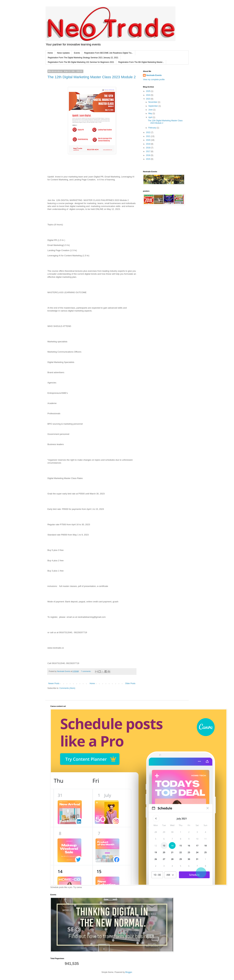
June (151, 110)
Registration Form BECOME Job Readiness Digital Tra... (109, 53)
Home (50, 53)
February (153, 128)
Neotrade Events (154, 75)
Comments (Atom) (67, 688)
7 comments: (86, 671)
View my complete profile (154, 80)
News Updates (63, 53)
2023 (149, 99)
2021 (149, 136)
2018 (149, 148)
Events (77, 53)
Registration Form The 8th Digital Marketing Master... (141, 62)
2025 (149, 91)
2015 (149, 159)
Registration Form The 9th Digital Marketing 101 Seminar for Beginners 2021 (81, 62)
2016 (149, 155)
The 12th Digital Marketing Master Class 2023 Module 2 (92, 77)
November (153, 102)
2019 (149, 144)
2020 (149, 140)
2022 (149, 132)
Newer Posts (54, 683)
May (150, 113)
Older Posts (130, 683)
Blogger (129, 972)
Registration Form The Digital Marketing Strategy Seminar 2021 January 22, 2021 (83, 58)
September (153, 106)
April (151, 117)
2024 (149, 95)
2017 (149, 151)
